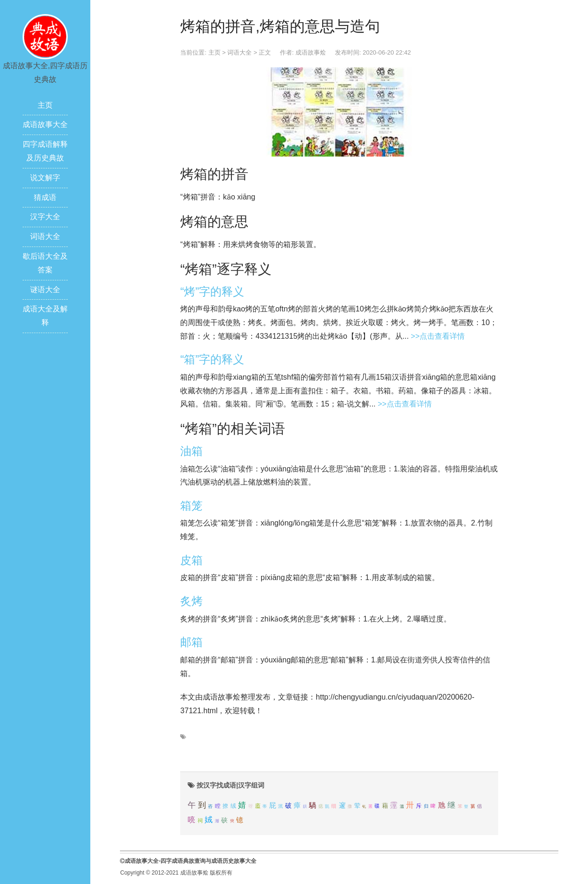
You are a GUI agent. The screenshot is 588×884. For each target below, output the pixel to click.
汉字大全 (45, 217)
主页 (45, 105)
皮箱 (191, 560)
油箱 (191, 451)
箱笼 (191, 506)
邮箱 (191, 642)
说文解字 (45, 178)
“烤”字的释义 (212, 291)
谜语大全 (45, 290)
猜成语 (45, 197)
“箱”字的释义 (212, 359)
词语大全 (45, 236)
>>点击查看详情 (438, 336)
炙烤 (191, 601)
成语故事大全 (45, 124)
